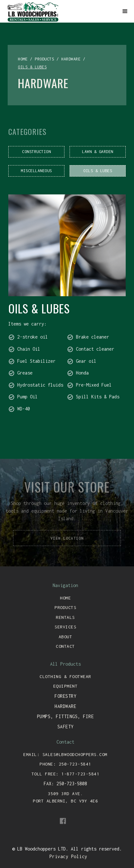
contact (65, 646)
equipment (66, 686)
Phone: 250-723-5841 (65, 764)
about (66, 637)
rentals (65, 617)
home (23, 59)
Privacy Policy (68, 856)
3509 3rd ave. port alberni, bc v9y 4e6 (65, 797)
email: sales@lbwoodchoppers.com (65, 754)
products (44, 59)
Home (65, 598)
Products (65, 607)
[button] (125, 11)
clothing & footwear (65, 676)
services (65, 627)
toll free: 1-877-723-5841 (66, 774)
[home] (61, 11)
